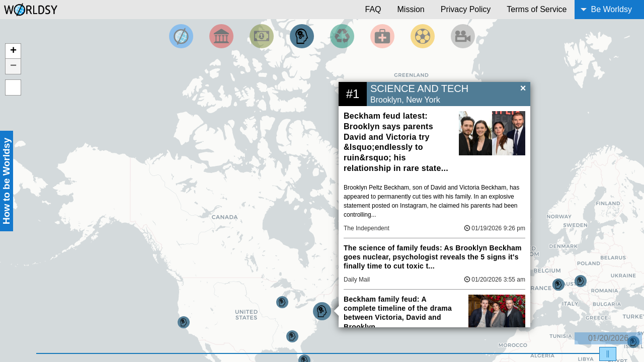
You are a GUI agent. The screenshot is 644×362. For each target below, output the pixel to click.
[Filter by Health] (382, 36)
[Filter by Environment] (342, 36)
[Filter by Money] (262, 36)
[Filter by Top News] (181, 36)
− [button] (13, 66)
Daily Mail (357, 280)
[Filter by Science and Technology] (302, 36)
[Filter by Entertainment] (463, 36)
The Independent (367, 228)
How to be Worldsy (6, 181)
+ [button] (13, 51)
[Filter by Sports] (423, 36)
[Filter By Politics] (221, 36)
